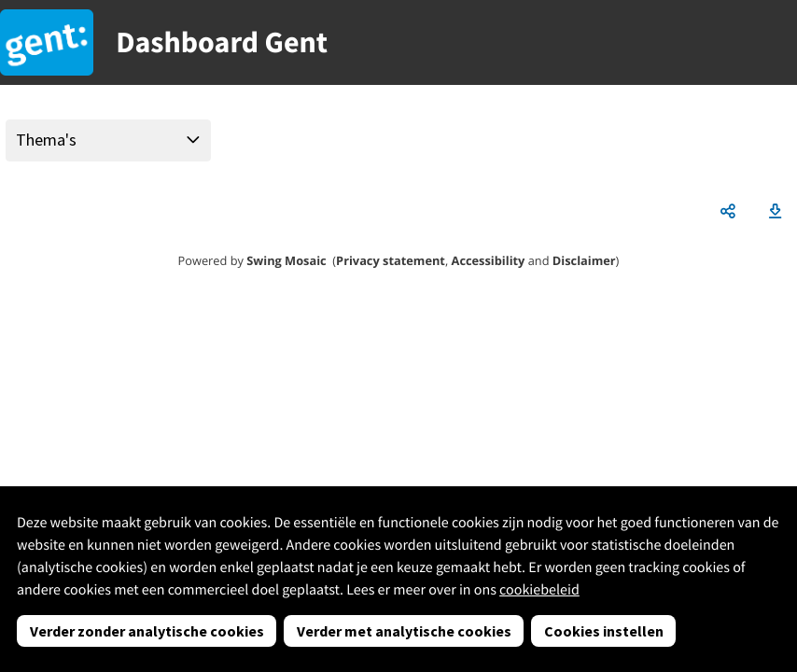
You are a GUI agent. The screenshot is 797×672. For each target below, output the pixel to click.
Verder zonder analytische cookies (147, 631)
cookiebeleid (539, 590)
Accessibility (489, 260)
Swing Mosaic (286, 260)
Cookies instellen (604, 631)
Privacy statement (391, 260)
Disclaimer (584, 260)
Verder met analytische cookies (404, 631)
